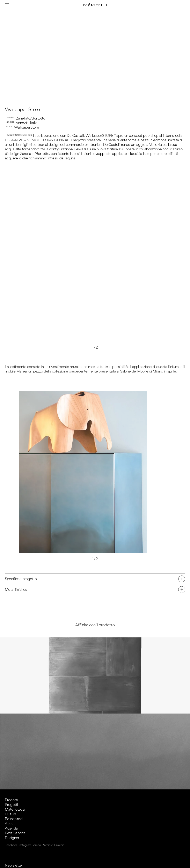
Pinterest (47, 845)
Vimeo (37, 845)
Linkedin (59, 845)
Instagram (25, 845)
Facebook (11, 845)
